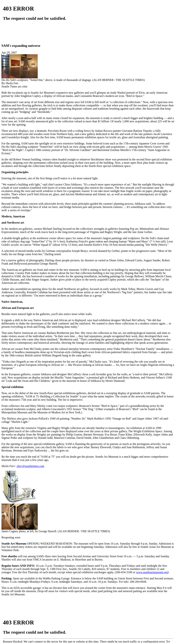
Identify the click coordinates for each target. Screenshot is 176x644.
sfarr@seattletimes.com (30, 466)
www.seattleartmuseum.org (152, 572)
